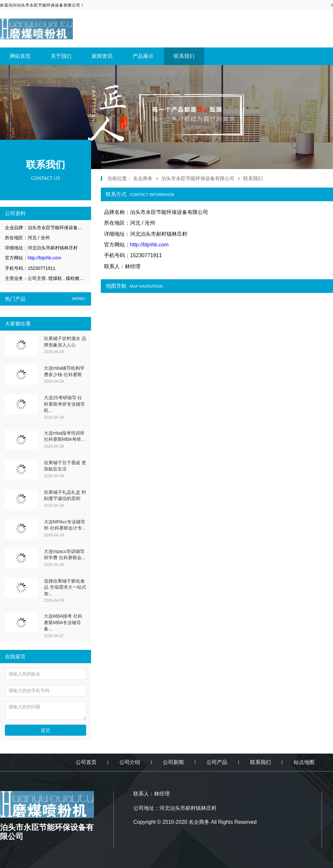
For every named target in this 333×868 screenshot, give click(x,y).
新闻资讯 (102, 56)
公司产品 (217, 762)
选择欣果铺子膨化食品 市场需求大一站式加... (65, 587)
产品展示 (143, 56)
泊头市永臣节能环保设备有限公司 (198, 178)
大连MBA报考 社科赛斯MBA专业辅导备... (63, 622)
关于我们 (61, 56)
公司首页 (86, 762)
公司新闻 (173, 762)
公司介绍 (130, 762)
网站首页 (20, 56)
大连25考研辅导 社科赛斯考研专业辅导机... (64, 404)
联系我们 (184, 56)
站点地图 (304, 762)
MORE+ (79, 299)
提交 (46, 730)
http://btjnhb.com (45, 258)
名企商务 (143, 178)
